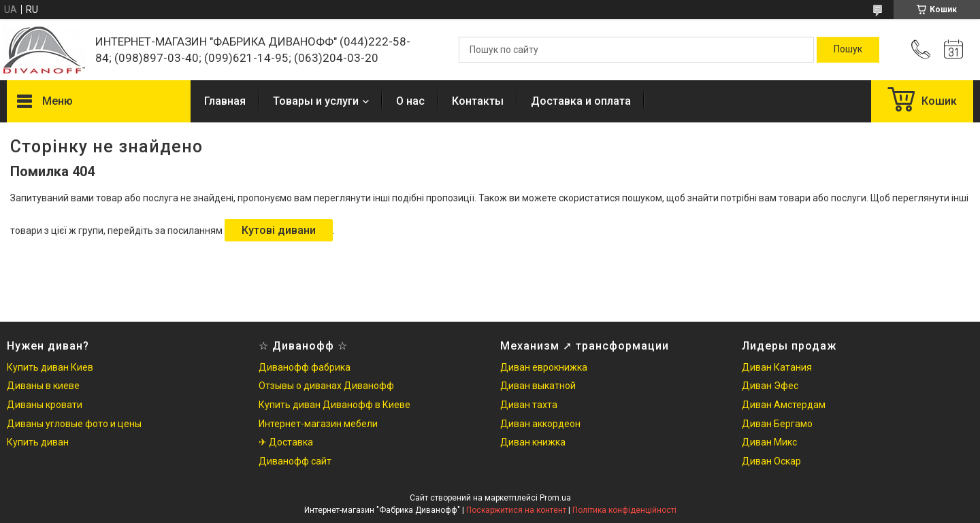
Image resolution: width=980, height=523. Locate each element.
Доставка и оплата (581, 101)
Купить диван (38, 442)
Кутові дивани (279, 230)
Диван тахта (529, 405)
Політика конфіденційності (624, 510)
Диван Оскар (771, 461)
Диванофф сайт (295, 461)
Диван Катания (777, 367)
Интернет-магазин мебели (318, 424)
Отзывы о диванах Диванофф (326, 386)
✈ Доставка (286, 442)
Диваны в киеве (43, 386)
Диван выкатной (538, 386)
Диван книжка (533, 442)
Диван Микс (769, 442)
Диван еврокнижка (544, 367)
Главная (225, 101)
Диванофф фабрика (305, 367)
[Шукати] (848, 50)
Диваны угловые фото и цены (74, 424)
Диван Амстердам (784, 405)
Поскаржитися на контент (516, 510)
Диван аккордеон (540, 424)
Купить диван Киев (50, 367)
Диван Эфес (770, 386)
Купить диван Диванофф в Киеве (334, 405)
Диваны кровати (45, 405)
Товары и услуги (316, 101)
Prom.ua (555, 498)
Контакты (478, 101)
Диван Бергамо (777, 424)
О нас (410, 101)
